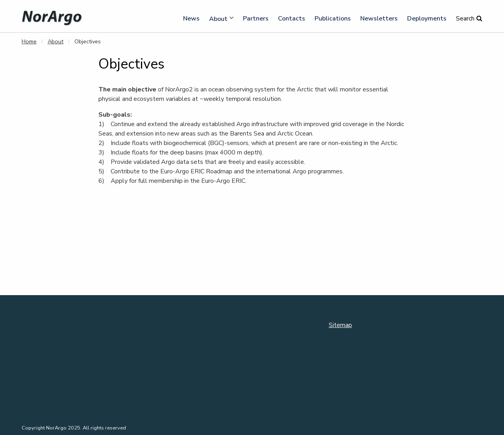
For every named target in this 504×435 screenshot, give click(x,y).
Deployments (427, 19)
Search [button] (465, 19)
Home (29, 41)
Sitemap (340, 325)
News (191, 19)
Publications (333, 19)
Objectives (88, 41)
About (218, 19)
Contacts (292, 19)
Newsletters (379, 19)
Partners (256, 19)
